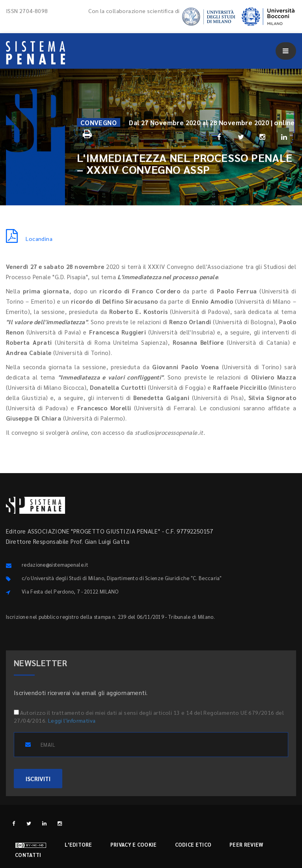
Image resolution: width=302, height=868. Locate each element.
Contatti (28, 855)
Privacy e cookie (134, 845)
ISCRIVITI (38, 779)
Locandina (29, 239)
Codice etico (193, 845)
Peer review (246, 845)
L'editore (78, 845)
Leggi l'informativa (72, 720)
